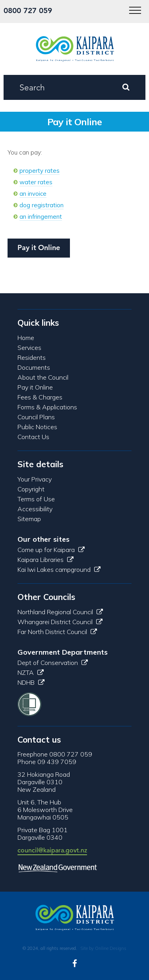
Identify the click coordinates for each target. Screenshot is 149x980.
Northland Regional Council (60, 612)
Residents (32, 357)
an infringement (41, 217)
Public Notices (37, 427)
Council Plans (36, 417)
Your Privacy (35, 479)
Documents (34, 367)
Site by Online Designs (103, 948)
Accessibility (35, 509)
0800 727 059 (28, 11)
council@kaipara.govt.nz (52, 850)
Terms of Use (36, 499)
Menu (132, 6)
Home (26, 338)
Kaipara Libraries (45, 560)
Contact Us (33, 437)
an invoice (33, 194)
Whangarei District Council (60, 622)
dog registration (42, 205)
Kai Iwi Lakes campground (59, 569)
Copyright (31, 489)
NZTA (31, 672)
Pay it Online (39, 247)
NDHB (31, 682)
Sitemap (29, 519)
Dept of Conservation (53, 663)
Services (29, 348)
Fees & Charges (40, 397)
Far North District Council (57, 632)
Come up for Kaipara (51, 550)
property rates (40, 171)
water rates (36, 182)
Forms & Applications (47, 407)
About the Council (43, 377)
